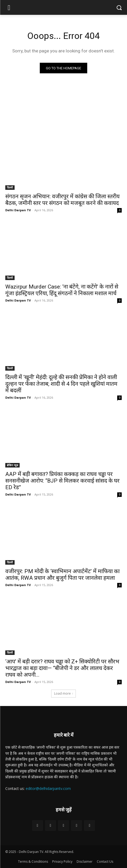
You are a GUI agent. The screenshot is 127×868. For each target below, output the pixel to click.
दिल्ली (10, 187)
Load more (64, 693)
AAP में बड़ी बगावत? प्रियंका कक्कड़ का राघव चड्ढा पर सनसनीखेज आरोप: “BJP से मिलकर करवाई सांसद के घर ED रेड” (62, 481)
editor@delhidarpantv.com (48, 788)
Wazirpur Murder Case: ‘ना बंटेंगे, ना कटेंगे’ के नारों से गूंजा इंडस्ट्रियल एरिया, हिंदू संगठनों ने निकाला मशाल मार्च (62, 290)
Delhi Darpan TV (18, 210)
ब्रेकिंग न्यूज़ (12, 465)
